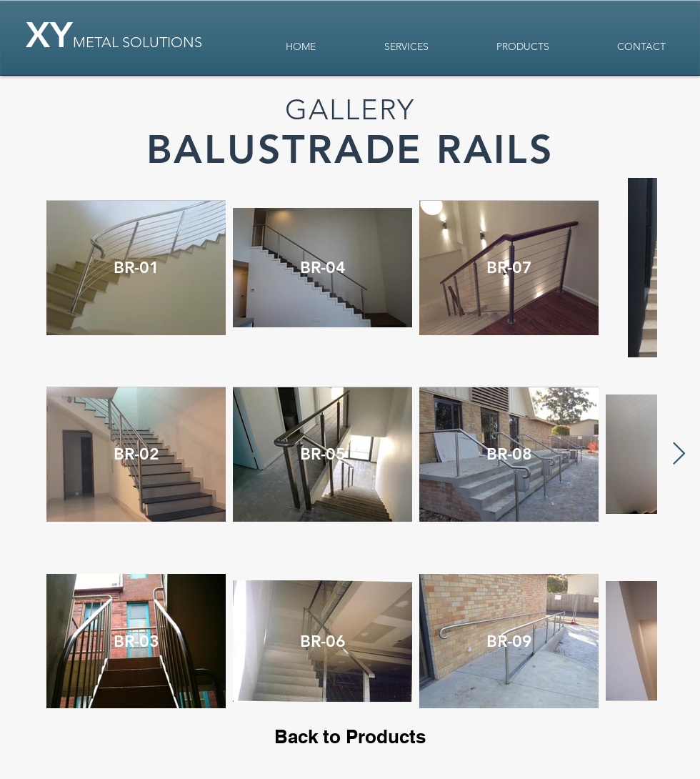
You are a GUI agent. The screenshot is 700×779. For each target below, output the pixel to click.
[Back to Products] (350, 737)
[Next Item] (679, 455)
